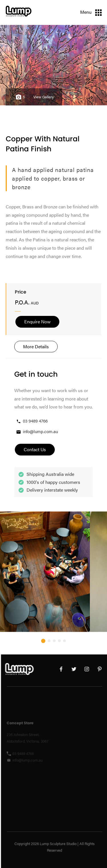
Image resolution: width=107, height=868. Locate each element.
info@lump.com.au (37, 432)
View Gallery (44, 97)
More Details (36, 346)
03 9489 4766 (32, 421)
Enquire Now (37, 321)
